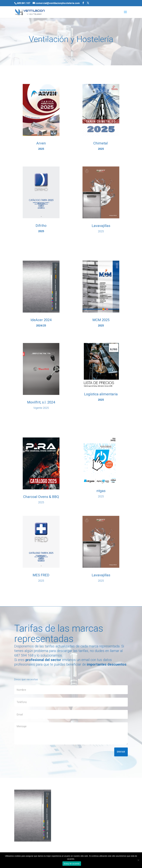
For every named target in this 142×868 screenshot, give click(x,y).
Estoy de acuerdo (72, 864)
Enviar (121, 752)
